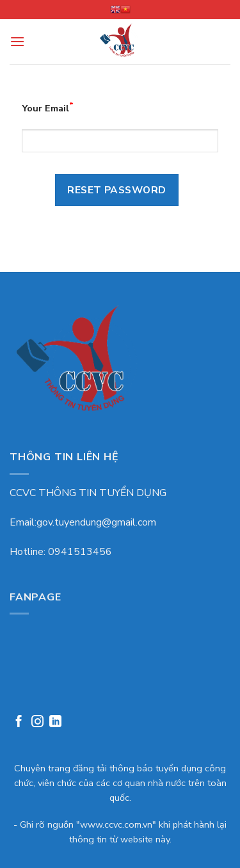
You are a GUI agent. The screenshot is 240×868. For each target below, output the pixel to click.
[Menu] (17, 41)
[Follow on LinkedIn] (55, 723)
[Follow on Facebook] (19, 723)
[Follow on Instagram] (37, 723)
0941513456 (80, 552)
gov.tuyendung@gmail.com (96, 522)
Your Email (48, 107)
